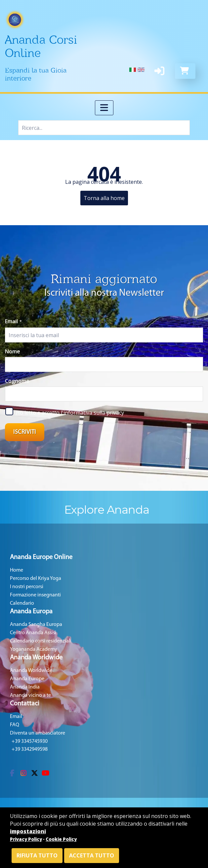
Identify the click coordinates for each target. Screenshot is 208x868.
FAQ (15, 725)
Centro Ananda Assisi (33, 633)
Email (13, 321)
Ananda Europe (27, 679)
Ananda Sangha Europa (36, 625)
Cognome (17, 381)
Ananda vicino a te (30, 695)
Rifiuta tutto (37, 855)
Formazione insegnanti (35, 595)
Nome (13, 351)
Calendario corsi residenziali (41, 641)
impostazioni (28, 831)
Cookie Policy (61, 839)
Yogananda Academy (34, 649)
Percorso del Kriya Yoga (36, 579)
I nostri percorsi (27, 587)
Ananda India (25, 687)
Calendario (22, 603)
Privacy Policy (26, 839)
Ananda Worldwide (31, 671)
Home (17, 570)
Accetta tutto (92, 855)
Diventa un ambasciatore (38, 733)
